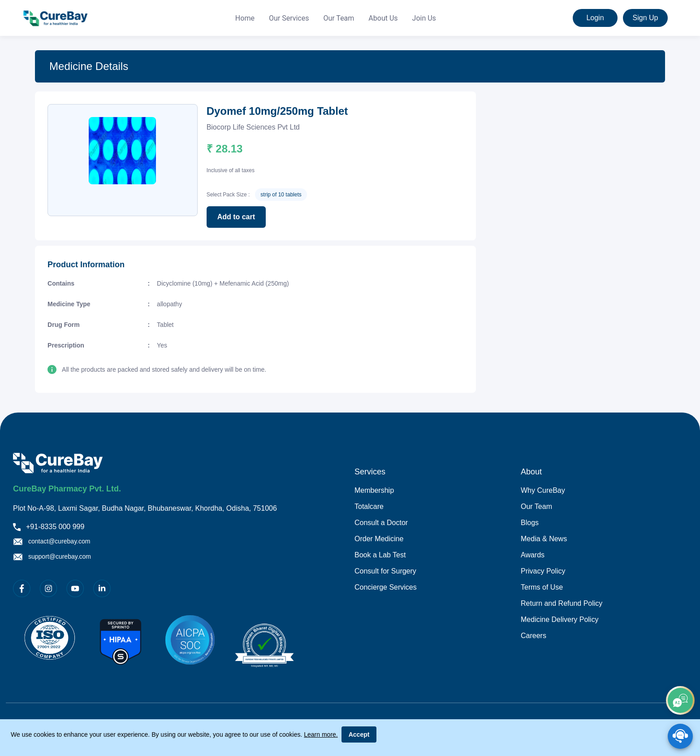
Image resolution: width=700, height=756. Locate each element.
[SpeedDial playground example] (680, 736)
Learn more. (321, 734)
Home (245, 18)
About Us (383, 18)
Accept (359, 734)
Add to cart (236, 217)
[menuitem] (245, 18)
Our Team (339, 18)
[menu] (336, 18)
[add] (680, 700)
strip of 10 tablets (281, 195)
